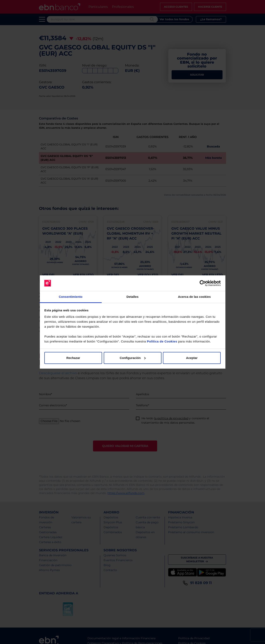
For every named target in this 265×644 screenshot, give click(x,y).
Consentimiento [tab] (71, 297)
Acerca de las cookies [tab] (194, 297)
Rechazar (73, 358)
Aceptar (192, 358)
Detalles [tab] (132, 297)
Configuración (133, 358)
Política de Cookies (162, 341)
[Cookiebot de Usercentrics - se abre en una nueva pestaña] (203, 283)
